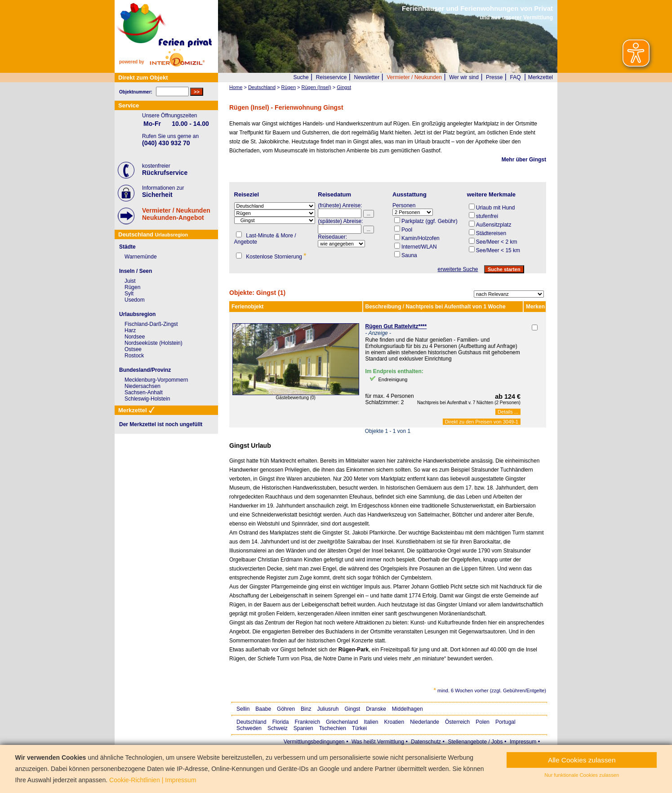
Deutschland (251, 722)
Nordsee (135, 337)
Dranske (376, 709)
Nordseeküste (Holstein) (154, 343)
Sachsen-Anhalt (144, 392)
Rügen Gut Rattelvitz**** (396, 326)
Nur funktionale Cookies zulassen (582, 775)
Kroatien (394, 722)
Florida (281, 722)
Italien (371, 722)
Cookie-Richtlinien (135, 780)
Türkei (359, 728)
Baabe (263, 709)
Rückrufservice (165, 173)
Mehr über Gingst (524, 160)
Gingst (352, 709)
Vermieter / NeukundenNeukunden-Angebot (176, 214)
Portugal (505, 722)
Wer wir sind (464, 77)
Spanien (303, 728)
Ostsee (133, 349)
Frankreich (307, 722)
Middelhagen (407, 709)
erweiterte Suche (458, 269)
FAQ (516, 77)
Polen (483, 722)
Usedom (135, 300)
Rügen (132, 287)
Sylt (129, 294)
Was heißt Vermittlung (378, 742)
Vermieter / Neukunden (414, 77)
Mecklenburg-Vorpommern (156, 380)
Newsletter (367, 77)
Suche (301, 77)
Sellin (243, 709)
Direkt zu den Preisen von (482, 422)
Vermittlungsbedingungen (314, 742)
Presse (494, 77)
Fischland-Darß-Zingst (151, 324)
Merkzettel (541, 77)
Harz (130, 330)
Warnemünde (141, 257)
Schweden (249, 728)
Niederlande (425, 722)
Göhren (286, 709)
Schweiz (278, 728)
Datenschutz (426, 742)
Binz (306, 709)
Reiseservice (332, 77)
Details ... (508, 412)
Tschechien (333, 728)
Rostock (134, 356)
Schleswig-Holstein (147, 399)
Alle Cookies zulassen (582, 760)
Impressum (523, 742)
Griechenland (342, 722)
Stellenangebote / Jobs (475, 742)
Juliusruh (328, 709)
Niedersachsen (142, 386)
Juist (130, 281)
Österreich (457, 722)
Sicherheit (157, 195)
